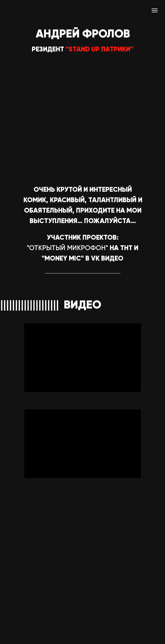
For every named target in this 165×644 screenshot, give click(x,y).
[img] (82, 282)
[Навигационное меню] (155, 10)
